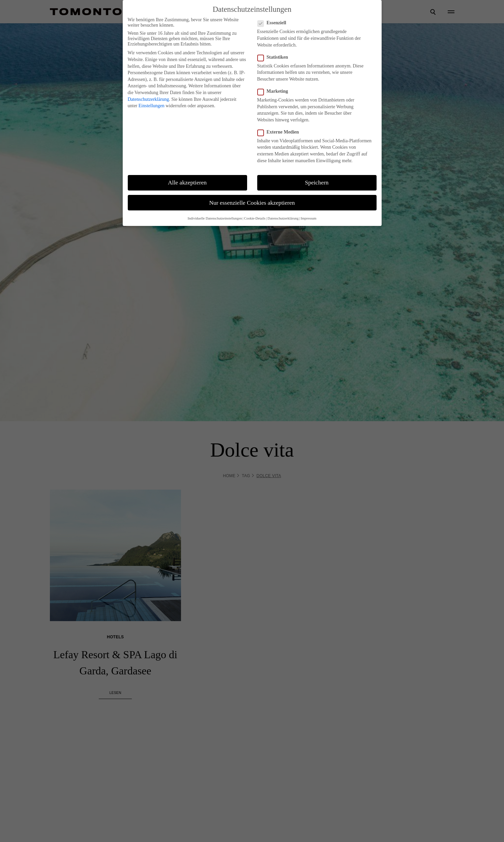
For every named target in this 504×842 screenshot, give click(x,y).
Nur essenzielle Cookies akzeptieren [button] (252, 203)
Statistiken (273, 57)
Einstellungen (152, 106)
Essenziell (272, 23)
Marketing (273, 91)
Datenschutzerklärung (149, 99)
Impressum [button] (309, 218)
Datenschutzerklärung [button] (283, 218)
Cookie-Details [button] (255, 218)
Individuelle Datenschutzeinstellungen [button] (215, 218)
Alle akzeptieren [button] (187, 182)
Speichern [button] (317, 182)
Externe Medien (278, 132)
